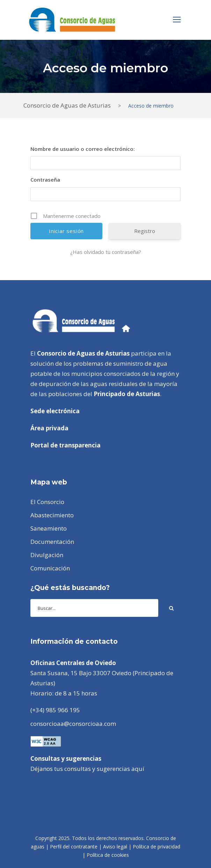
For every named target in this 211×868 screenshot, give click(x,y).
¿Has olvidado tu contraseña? (106, 252)
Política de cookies (108, 855)
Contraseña (45, 180)
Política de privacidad (157, 847)
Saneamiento (49, 528)
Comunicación (50, 568)
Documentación (52, 542)
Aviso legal (115, 847)
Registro (145, 231)
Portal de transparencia (66, 445)
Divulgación (47, 555)
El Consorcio (47, 502)
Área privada (49, 428)
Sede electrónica (55, 411)
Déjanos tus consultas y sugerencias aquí (87, 769)
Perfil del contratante (74, 847)
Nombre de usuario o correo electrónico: (83, 149)
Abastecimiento (52, 515)
